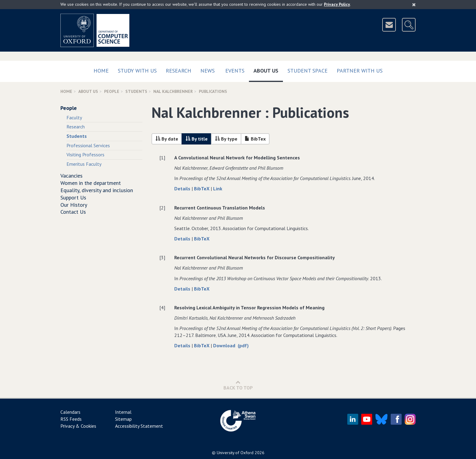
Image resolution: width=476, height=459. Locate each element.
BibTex (255, 139)
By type (226, 139)
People (112, 91)
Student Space (308, 71)
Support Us (73, 197)
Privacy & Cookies (78, 426)
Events (235, 71)
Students (136, 91)
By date (167, 139)
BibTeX (202, 189)
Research (178, 71)
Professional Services (88, 145)
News (207, 71)
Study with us (137, 71)
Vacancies (71, 176)
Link (218, 189)
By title (197, 139)
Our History (74, 205)
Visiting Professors (85, 155)
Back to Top (238, 385)
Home (101, 71)
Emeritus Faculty (84, 164)
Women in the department (91, 183)
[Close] (414, 5)
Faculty (74, 117)
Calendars (70, 412)
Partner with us (360, 71)
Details (183, 189)
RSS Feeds (71, 419)
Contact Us (73, 212)
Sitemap (123, 419)
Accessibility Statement (139, 426)
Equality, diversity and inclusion (97, 190)
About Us (268, 69)
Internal (123, 412)
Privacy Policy (337, 4)
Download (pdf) (231, 345)
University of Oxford (235, 453)
